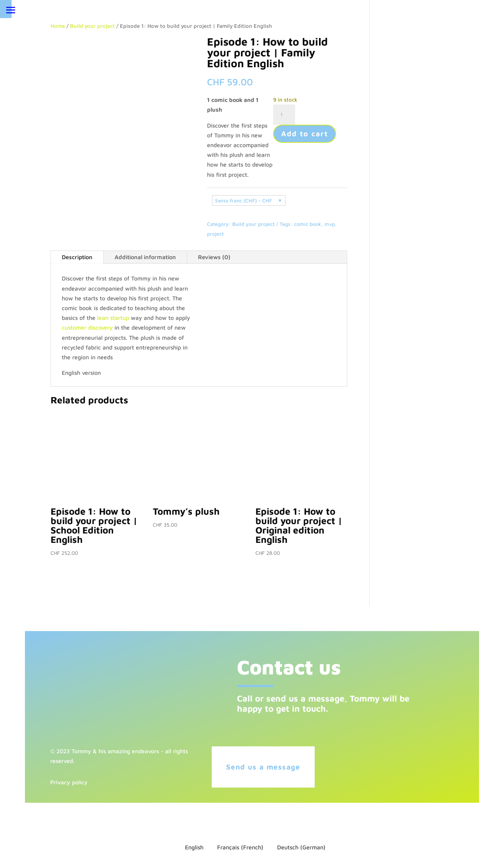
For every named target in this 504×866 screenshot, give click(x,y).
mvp (330, 224)
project (215, 234)
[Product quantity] (284, 115)
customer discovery (87, 327)
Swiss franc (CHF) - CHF (244, 200)
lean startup (113, 318)
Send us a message (265, 767)
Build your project (92, 26)
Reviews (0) (214, 257)
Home (58, 26)
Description (77, 257)
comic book (308, 224)
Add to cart (305, 134)
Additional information (145, 257)
